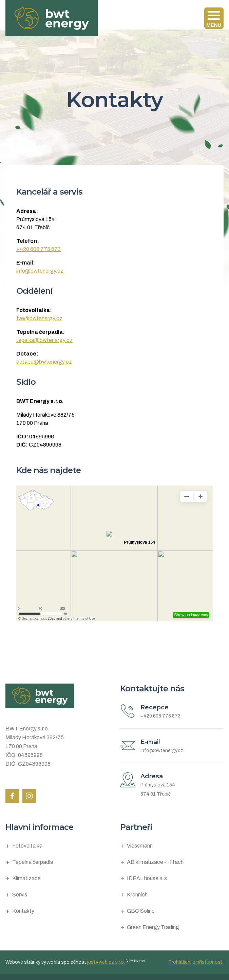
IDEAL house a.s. (148, 878)
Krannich (137, 895)
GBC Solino (141, 911)
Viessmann (140, 846)
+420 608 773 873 (39, 249)
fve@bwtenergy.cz (39, 318)
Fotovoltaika (27, 846)
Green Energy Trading (153, 927)
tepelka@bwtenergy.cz (44, 340)
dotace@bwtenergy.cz (44, 362)
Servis (20, 895)
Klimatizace (26, 878)
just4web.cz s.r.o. (106, 962)
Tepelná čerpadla (33, 862)
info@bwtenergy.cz (40, 271)
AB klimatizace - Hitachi (156, 862)
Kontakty (23, 911)
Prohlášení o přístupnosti (196, 962)
